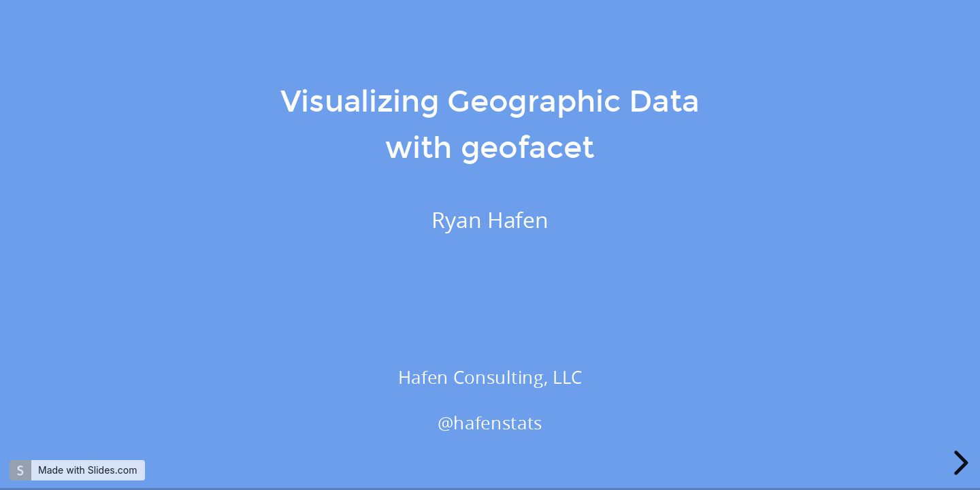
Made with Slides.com (87, 470)
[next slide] (959, 463)
